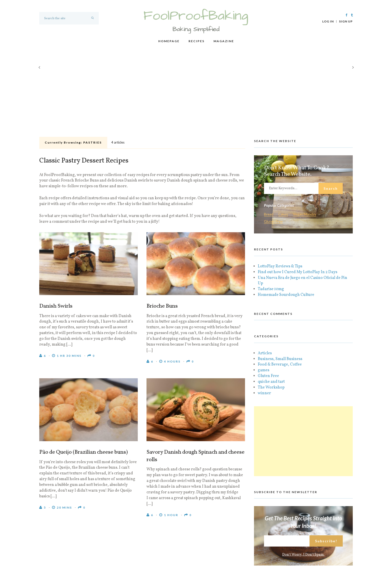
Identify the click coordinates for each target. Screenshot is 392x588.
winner (264, 393)
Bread (269, 214)
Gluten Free (273, 222)
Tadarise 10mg (271, 289)
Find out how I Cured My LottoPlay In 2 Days (297, 272)
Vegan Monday (305, 214)
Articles (265, 353)
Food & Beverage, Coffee (280, 365)
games (263, 370)
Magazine (224, 41)
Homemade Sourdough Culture (286, 295)
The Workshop (271, 388)
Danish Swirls (56, 306)
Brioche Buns (162, 306)
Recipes (196, 41)
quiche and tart (271, 382)
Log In (328, 21)
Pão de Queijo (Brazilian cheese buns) (83, 452)
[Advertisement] (196, 98)
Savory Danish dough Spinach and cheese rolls (195, 456)
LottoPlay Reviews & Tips (280, 266)
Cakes (283, 214)
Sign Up (346, 21)
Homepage (169, 41)
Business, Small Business (280, 359)
